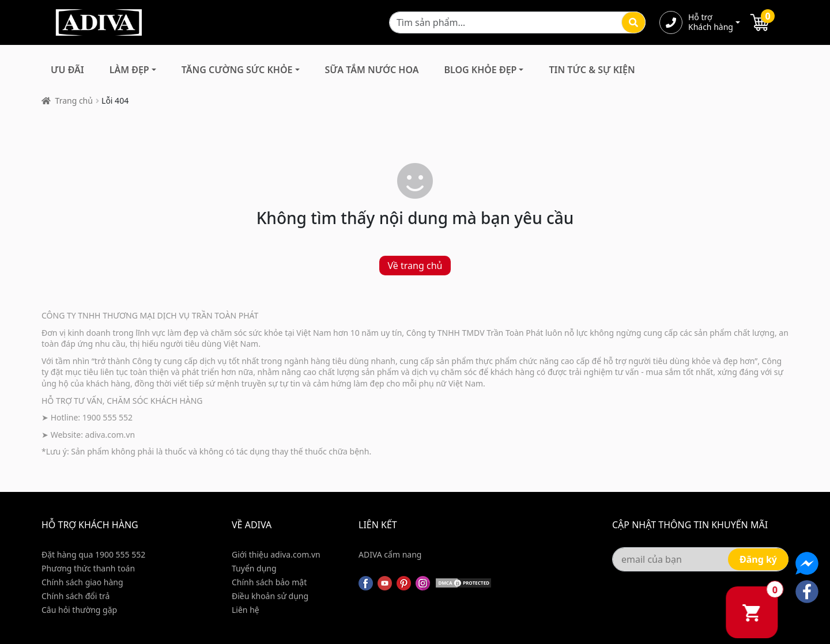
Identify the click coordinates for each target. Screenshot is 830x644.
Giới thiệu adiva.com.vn (276, 554)
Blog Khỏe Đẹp (480, 70)
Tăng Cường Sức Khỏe (237, 70)
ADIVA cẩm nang (390, 554)
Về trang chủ (415, 266)
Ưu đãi (67, 70)
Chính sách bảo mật (269, 582)
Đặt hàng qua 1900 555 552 (93, 554)
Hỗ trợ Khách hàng (711, 22)
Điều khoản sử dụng (270, 596)
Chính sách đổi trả (76, 596)
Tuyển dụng (254, 568)
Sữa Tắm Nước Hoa (372, 70)
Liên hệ (246, 610)
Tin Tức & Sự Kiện (592, 70)
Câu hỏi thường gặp (79, 610)
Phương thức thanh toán (88, 568)
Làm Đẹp (129, 70)
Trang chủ (74, 101)
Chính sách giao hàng (82, 582)
